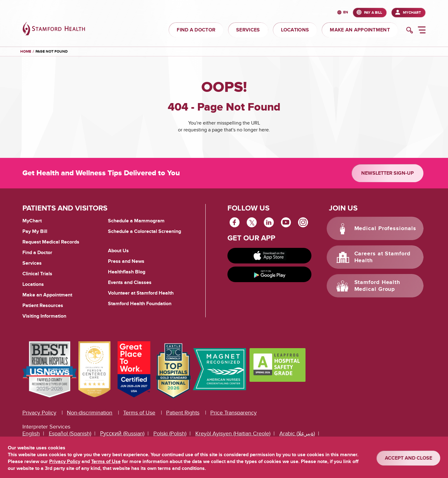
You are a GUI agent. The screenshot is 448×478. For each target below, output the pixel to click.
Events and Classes (130, 282)
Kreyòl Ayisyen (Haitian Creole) (233, 434)
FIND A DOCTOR (196, 30)
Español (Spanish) (70, 434)
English (31, 434)
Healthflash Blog (127, 272)
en (346, 13)
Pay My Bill (35, 231)
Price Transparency (233, 413)
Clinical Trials (37, 274)
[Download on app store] (269, 256)
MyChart (412, 13)
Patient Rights (183, 413)
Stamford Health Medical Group (377, 286)
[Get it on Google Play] (269, 274)
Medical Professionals (385, 229)
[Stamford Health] (54, 29)
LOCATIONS (295, 30)
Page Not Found (52, 52)
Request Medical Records (51, 242)
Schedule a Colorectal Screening (145, 231)
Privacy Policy (39, 413)
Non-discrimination (90, 413)
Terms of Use (139, 413)
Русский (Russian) (122, 434)
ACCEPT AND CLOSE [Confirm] (408, 458)
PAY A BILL (373, 13)
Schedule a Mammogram (136, 221)
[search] (410, 31)
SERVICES (248, 30)
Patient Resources (43, 305)
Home (26, 52)
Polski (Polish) (170, 434)
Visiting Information (44, 316)
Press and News (126, 261)
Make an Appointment (47, 295)
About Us (118, 251)
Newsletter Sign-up (387, 173)
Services (32, 263)
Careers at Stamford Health (383, 257)
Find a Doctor (37, 253)
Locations (33, 284)
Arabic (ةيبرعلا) (297, 434)
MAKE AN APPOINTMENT (360, 30)
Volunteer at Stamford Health (141, 293)
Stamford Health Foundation (140, 304)
